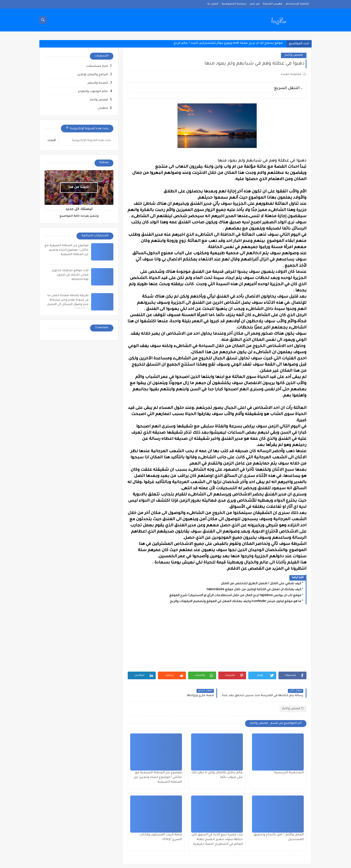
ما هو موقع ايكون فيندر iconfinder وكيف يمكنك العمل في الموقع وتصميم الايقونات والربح (236, 602)
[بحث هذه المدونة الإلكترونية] (86, 141)
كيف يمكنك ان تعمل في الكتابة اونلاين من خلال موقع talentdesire (254, 590)
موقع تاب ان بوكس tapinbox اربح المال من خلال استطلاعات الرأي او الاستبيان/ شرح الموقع (235, 596)
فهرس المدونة (273, 4)
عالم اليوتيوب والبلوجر (93, 92)
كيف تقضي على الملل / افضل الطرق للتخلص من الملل (261, 584)
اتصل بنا (213, 4)
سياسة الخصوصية (234, 4)
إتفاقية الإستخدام (297, 4)
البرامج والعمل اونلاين (93, 75)
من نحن (255, 4)
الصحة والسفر (98, 83)
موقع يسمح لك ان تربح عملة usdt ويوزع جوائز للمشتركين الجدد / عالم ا (231, 43)
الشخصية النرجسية (289, 773)
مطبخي (103, 108)
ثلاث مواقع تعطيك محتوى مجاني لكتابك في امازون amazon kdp (70, 275)
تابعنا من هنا (78, 187)
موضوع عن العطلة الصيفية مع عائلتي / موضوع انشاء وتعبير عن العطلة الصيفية (158, 777)
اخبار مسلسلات (97, 66)
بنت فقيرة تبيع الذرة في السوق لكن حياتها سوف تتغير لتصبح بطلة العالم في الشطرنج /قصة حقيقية (217, 840)
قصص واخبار (294, 55)
